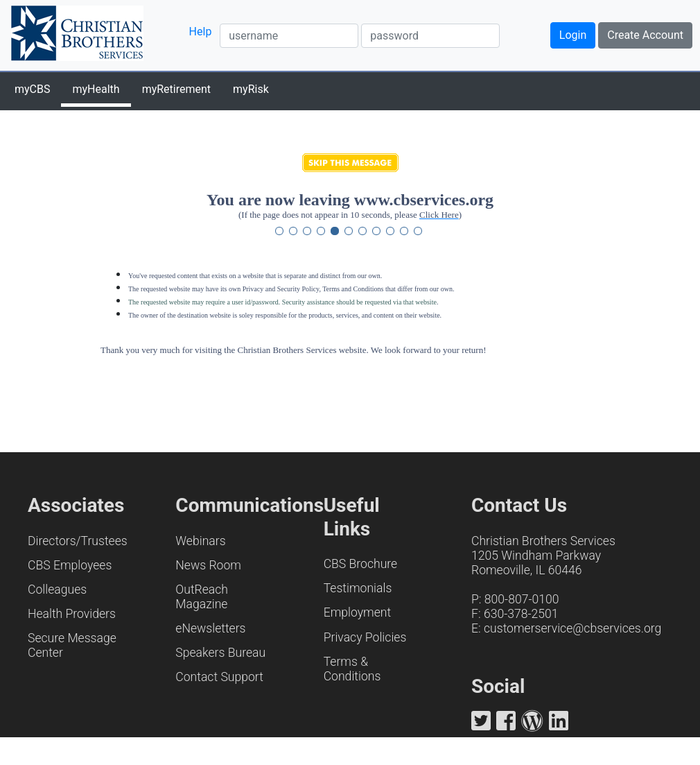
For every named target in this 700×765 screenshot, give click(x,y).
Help (201, 32)
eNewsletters (210, 628)
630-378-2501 (521, 614)
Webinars (200, 541)
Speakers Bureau (220, 653)
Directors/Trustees (78, 541)
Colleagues (57, 590)
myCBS (32, 89)
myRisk (251, 89)
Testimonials (358, 588)
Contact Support (219, 677)
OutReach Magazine (202, 597)
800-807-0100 (522, 599)
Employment (357, 612)
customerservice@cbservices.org (572, 628)
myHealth (96, 89)
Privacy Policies (365, 637)
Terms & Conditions (352, 669)
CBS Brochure (361, 564)
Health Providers (72, 614)
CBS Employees (70, 565)
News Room (208, 565)
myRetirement (176, 89)
